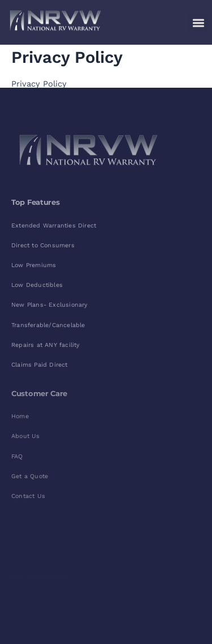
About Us (26, 436)
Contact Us (28, 496)
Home (20, 416)
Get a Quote (30, 476)
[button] (198, 20)
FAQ (17, 456)
